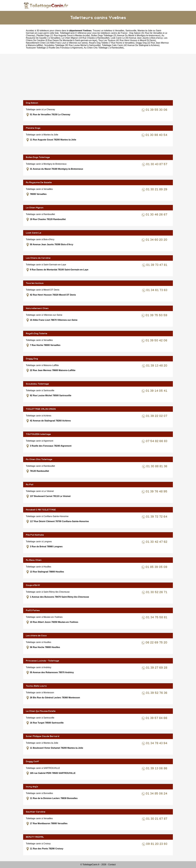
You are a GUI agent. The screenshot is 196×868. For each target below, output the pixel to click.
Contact (112, 865)
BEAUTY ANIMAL (35, 837)
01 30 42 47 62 (157, 542)
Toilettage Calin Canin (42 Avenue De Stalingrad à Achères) (131, 45)
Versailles (120, 31)
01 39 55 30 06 (157, 110)
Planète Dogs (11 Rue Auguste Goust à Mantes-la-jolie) (63, 35)
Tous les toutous (35, 283)
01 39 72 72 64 (157, 517)
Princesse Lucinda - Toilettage (42, 661)
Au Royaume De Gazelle (39, 182)
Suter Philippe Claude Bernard (43, 736)
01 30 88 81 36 (157, 466)
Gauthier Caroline (36, 812)
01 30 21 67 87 (157, 819)
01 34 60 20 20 (157, 240)
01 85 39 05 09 (157, 567)
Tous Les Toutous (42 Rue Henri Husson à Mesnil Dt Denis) (127, 40)
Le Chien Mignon (35, 208)
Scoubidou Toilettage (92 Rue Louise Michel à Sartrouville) (72, 45)
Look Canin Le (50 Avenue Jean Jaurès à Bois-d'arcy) (137, 38)
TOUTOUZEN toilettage (38, 434)
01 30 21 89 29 (157, 189)
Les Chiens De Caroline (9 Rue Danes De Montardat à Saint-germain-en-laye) (97, 39)
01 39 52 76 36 (157, 693)
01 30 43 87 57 (157, 164)
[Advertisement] (98, 77)
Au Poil (30, 485)
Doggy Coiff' (32, 761)
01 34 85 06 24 (157, 794)
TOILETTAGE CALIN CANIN (41, 409)
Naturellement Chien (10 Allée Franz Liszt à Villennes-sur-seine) (57, 43)
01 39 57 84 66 (157, 718)
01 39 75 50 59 (157, 315)
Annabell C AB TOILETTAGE (41, 510)
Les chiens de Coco (36, 636)
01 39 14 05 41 (157, 391)
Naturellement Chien (37, 308)
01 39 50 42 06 (157, 341)
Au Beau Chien (34, 560)
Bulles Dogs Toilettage (38, 157)
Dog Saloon (32, 103)
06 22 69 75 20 (157, 643)
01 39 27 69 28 (157, 668)
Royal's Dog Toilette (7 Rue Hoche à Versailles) (112, 43)
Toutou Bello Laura (36, 686)
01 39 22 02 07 (157, 416)
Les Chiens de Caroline (38, 258)
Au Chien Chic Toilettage (39, 459)
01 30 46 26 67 (157, 215)
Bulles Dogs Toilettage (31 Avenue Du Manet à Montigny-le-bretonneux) (126, 35)
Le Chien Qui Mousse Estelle (41, 711)
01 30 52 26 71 (157, 592)
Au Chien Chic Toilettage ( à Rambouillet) (104, 48)
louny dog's (32, 787)
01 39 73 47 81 (157, 265)
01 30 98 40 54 (157, 135)
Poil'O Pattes (33, 610)
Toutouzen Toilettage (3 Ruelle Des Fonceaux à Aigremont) (54, 48)
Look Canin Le (34, 233)
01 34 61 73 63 (157, 290)
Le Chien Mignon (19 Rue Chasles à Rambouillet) (85, 38)
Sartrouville (131, 31)
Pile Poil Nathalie (35, 535)
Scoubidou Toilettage (37, 384)
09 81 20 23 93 (157, 844)
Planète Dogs (33, 128)
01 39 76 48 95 (157, 492)
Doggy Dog (32, 359)
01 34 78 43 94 (157, 743)
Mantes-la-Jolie (145, 31)
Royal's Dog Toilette (37, 334)
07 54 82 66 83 (157, 441)
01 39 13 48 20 (157, 366)
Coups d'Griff (33, 585)
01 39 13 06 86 (157, 768)
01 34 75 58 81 (157, 617)
